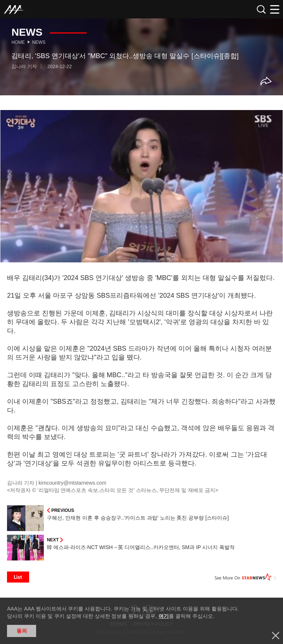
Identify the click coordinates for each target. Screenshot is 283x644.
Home (18, 42)
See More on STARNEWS (245, 577)
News (39, 42)
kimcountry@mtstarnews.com (73, 483)
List (18, 577)
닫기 (276, 636)
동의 (22, 631)
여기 (164, 616)
